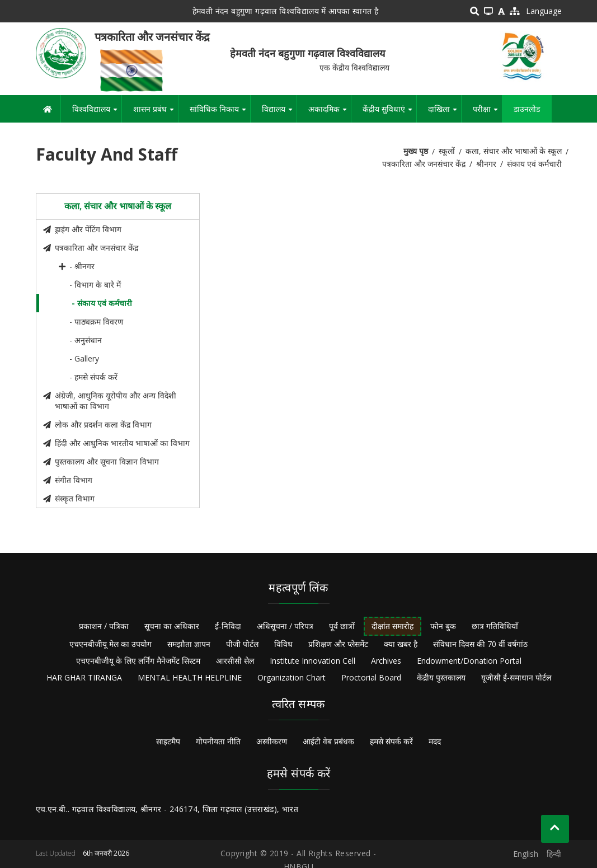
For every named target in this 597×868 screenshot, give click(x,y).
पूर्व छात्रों (342, 626)
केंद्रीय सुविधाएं (389, 113)
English (526, 854)
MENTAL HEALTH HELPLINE (190, 677)
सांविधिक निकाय (220, 113)
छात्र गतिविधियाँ (495, 626)
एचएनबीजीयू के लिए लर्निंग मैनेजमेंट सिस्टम (138, 661)
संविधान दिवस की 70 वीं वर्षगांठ (480, 644)
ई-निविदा (228, 626)
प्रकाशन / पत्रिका (104, 626)
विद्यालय (279, 113)
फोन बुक (443, 626)
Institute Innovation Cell (312, 661)
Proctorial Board (371, 677)
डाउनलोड (527, 109)
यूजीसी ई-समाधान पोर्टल (516, 677)
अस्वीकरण (272, 741)
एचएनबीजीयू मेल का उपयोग (111, 644)
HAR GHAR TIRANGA (84, 677)
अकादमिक (330, 113)
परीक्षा (487, 113)
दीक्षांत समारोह (392, 626)
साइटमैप (168, 741)
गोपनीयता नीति (218, 741)
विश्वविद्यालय (97, 113)
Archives (386, 661)
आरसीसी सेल (235, 661)
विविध (283, 644)
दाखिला (445, 113)
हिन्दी (554, 854)
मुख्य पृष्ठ (416, 151)
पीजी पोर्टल (242, 644)
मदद (435, 741)
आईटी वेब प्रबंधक (328, 741)
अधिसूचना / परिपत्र (285, 626)
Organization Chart (292, 677)
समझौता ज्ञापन (189, 644)
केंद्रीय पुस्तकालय (441, 677)
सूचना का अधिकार (172, 626)
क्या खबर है (401, 644)
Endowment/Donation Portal (469, 661)
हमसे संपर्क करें (391, 741)
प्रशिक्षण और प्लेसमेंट (338, 644)
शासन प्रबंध (156, 113)
